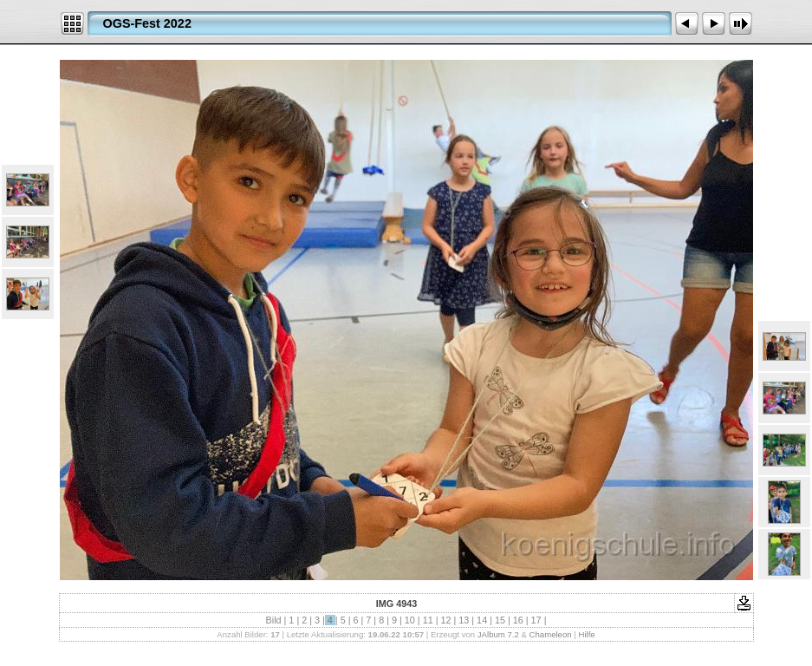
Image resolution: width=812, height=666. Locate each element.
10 (410, 620)
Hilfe (586, 634)
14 (482, 620)
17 (536, 620)
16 (518, 620)
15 (500, 620)
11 (428, 620)
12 (445, 620)
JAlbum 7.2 (498, 634)
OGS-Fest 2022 (147, 23)
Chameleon (551, 634)
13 (464, 620)
